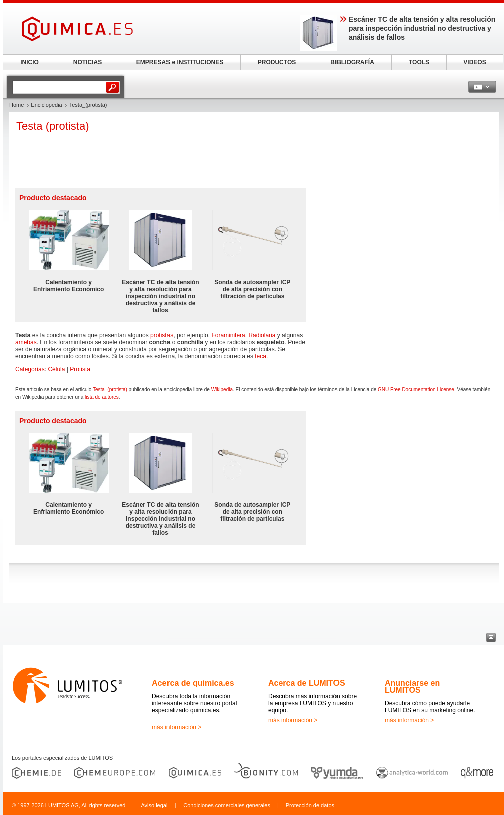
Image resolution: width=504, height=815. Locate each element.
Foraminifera (228, 335)
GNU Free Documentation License (416, 390)
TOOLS (419, 62)
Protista (80, 369)
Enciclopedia (46, 105)
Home (16, 105)
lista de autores (102, 397)
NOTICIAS (88, 62)
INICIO (29, 62)
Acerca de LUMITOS (307, 683)
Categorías (30, 369)
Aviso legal (154, 805)
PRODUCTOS (277, 62)
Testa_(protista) (110, 390)
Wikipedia (222, 390)
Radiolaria (262, 335)
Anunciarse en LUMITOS (412, 686)
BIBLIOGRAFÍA (352, 62)
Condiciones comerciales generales (227, 805)
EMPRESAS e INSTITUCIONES (180, 62)
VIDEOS (475, 62)
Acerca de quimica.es (193, 683)
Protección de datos (310, 805)
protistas (162, 335)
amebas (26, 342)
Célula (56, 369)
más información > (177, 727)
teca (261, 356)
